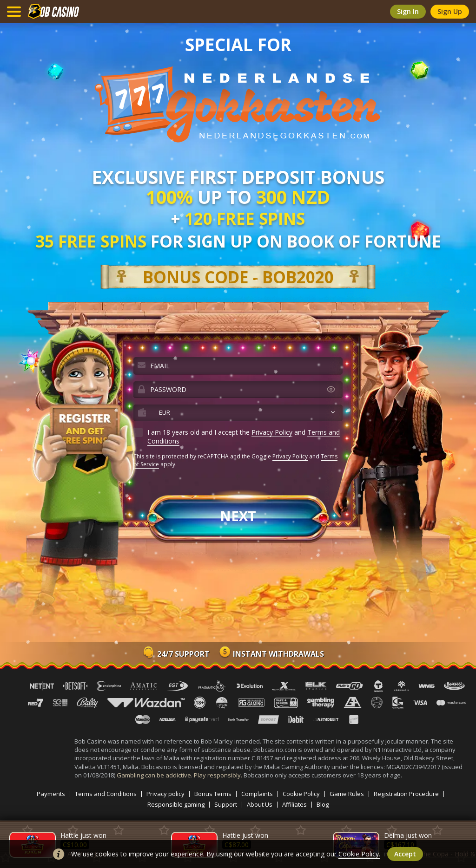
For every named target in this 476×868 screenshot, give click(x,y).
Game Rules (347, 794)
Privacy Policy (272, 432)
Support (226, 805)
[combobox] (238, 413)
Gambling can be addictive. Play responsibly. (180, 775)
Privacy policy (165, 794)
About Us (260, 805)
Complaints (257, 794)
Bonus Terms (213, 794)
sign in (408, 11)
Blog (323, 805)
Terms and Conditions (106, 794)
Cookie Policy (301, 794)
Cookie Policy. (359, 854)
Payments (51, 794)
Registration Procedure (406, 794)
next (238, 516)
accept (405, 854)
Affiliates (294, 805)
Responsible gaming (176, 805)
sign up (450, 11)
